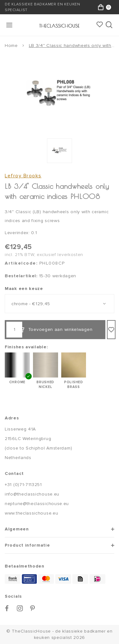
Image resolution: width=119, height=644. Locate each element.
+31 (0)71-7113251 (23, 485)
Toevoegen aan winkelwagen (55, 330)
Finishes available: (26, 347)
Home (11, 46)
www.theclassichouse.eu (31, 513)
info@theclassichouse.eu (32, 494)
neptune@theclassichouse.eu (37, 504)
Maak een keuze (24, 289)
